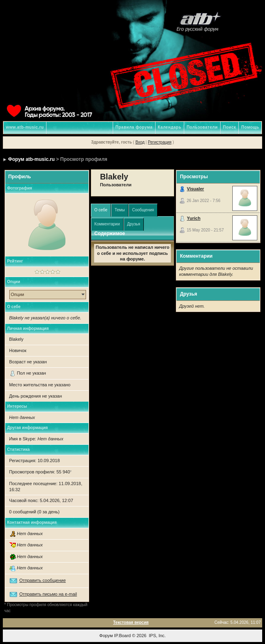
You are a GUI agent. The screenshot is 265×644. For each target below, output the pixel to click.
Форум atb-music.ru (31, 159)
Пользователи (202, 127)
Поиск (230, 127)
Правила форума (134, 127)
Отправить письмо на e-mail (48, 594)
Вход (140, 142)
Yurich (194, 218)
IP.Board (122, 636)
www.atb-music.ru (25, 127)
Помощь (250, 127)
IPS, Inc (157, 636)
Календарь (170, 127)
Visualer (196, 189)
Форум (106, 636)
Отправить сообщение (43, 580)
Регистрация (160, 142)
